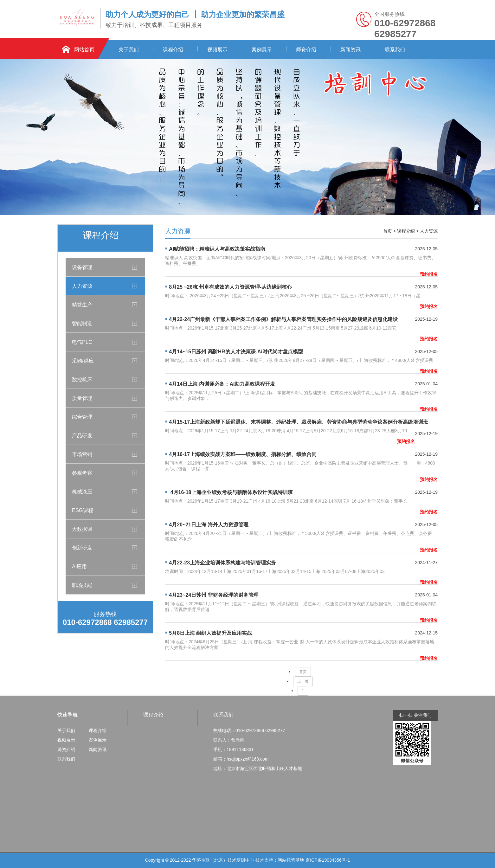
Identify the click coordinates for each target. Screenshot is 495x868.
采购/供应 (83, 361)
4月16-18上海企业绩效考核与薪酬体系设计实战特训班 (231, 492)
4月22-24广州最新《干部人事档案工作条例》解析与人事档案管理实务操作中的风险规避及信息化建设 (283, 319)
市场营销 (82, 454)
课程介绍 (173, 50)
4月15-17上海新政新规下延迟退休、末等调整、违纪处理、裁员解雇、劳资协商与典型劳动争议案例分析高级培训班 (299, 422)
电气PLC (82, 342)
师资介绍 (306, 50)
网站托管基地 (291, 860)
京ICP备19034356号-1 (328, 860)
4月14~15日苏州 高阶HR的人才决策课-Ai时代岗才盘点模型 (236, 352)
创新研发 (82, 548)
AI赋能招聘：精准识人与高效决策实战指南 (217, 249)
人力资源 (82, 286)
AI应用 (79, 566)
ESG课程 (83, 510)
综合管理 (82, 417)
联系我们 (395, 50)
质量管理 (82, 398)
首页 (388, 231)
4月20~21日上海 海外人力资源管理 (209, 525)
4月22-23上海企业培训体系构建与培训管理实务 (222, 563)
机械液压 (82, 492)
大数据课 (82, 529)
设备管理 (82, 267)
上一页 (303, 681)
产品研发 (82, 435)
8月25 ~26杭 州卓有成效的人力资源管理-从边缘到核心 (230, 287)
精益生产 (82, 305)
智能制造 (82, 323)
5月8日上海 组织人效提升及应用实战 (210, 633)
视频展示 (217, 50)
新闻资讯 (350, 50)
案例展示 (262, 50)
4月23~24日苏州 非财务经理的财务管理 (214, 595)
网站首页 (84, 50)
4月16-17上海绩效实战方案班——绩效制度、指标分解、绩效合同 (243, 454)
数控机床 (82, 379)
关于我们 (129, 50)
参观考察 (82, 473)
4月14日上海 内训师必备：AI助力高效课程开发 (222, 384)
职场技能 (82, 585)
